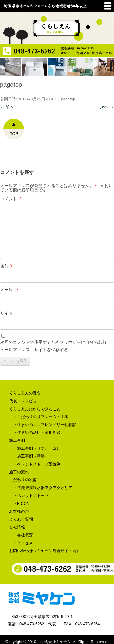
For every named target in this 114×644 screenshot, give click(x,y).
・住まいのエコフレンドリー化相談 (45, 425)
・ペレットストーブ (31, 496)
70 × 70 (52, 99)
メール (9, 290)
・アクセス (23, 543)
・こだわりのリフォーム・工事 (41, 417)
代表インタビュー (25, 401)
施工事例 (17, 440)
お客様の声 (19, 511)
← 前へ (7, 107)
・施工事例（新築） (31, 456)
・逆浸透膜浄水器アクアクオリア (43, 488)
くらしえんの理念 (25, 393)
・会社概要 (23, 535)
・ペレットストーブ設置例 (37, 464)
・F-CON (21, 503)
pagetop (68, 99)
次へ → (107, 107)
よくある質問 (21, 519)
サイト (6, 313)
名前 (7, 266)
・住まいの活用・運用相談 (37, 433)
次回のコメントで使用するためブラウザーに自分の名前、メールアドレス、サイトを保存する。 (55, 346)
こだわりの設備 (23, 480)
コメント (11, 199)
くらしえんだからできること (35, 409)
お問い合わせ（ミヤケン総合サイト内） (45, 551)
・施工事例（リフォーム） (37, 448)
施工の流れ (19, 472)
